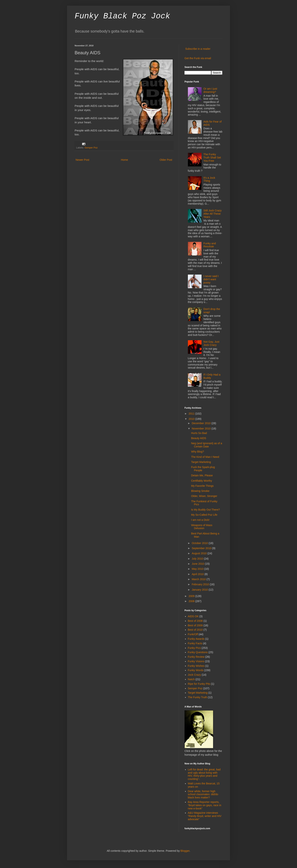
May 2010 (198, 569)
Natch (191, 679)
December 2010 (202, 423)
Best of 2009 (195, 625)
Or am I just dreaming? (210, 90)
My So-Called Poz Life (204, 515)
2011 (192, 414)
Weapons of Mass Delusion (202, 527)
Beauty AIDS (199, 438)
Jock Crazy (194, 675)
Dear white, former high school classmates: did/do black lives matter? (203, 794)
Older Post (166, 160)
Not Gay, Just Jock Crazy (211, 343)
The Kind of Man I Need (205, 457)
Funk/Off (193, 634)
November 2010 (202, 429)
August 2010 (200, 553)
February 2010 (201, 584)
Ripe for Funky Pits (199, 684)
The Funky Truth (198, 697)
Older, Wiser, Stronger (204, 496)
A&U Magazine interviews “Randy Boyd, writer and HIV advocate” (205, 816)
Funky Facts (195, 643)
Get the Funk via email (198, 58)
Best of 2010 (195, 630)
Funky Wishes (196, 666)
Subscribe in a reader (198, 49)
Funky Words (196, 670)
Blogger (185, 851)
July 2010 (198, 559)
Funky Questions (198, 652)
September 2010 (202, 548)
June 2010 (198, 564)
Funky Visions (196, 661)
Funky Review (196, 657)
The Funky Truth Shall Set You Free (212, 158)
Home (124, 160)
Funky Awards (196, 639)
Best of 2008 (195, 621)
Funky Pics (194, 648)
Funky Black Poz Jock (122, 16)
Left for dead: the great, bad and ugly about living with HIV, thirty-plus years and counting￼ (204, 774)
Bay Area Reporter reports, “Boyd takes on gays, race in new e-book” (205, 805)
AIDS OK (193, 616)
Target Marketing (201, 462)
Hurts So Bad (199, 433)
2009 (192, 596)
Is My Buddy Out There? (205, 510)
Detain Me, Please (202, 475)
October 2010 (200, 543)
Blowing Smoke (200, 491)
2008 (192, 601)
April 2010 (198, 574)
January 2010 (200, 590)
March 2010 (199, 579)
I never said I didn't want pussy (211, 279)
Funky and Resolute (210, 245)
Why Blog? (198, 452)
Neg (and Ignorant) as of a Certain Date (207, 445)
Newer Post (82, 160)
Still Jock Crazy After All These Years (213, 214)
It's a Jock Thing (209, 179)
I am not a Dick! (200, 520)
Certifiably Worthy (202, 481)
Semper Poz (91, 148)
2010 (192, 419)
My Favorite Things (202, 486)
